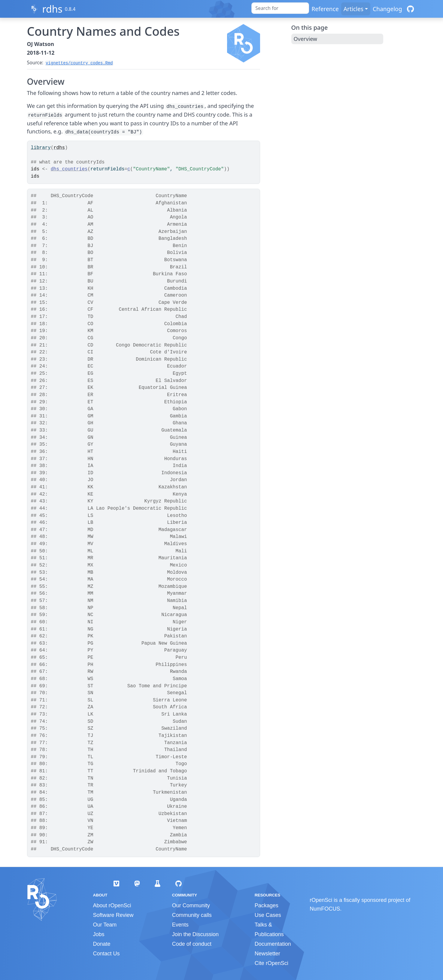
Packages (267, 905)
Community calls (192, 915)
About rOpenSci (112, 905)
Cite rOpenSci (272, 963)
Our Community (191, 905)
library (41, 148)
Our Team (105, 925)
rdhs (52, 9)
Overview (306, 39)
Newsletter (267, 954)
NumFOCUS (325, 909)
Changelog (387, 9)
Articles (353, 9)
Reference (325, 9)
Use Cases (268, 915)
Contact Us (106, 954)
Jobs (99, 934)
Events (180, 925)
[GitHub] (410, 9)
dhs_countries (69, 169)
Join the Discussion (195, 934)
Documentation (273, 944)
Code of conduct (192, 944)
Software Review (113, 915)
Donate (102, 944)
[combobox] (280, 8)
